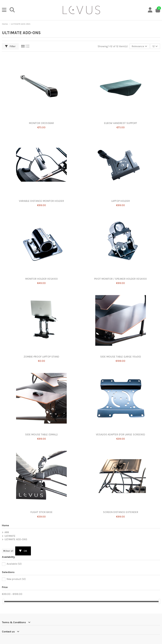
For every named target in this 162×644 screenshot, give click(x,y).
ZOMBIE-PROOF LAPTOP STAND (41, 357)
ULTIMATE (10, 536)
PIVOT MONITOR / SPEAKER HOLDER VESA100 (120, 279)
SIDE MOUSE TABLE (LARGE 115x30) (121, 357)
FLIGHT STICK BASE (42, 512)
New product (16, 579)
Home (5, 525)
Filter (10, 46)
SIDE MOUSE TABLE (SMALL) (41, 434)
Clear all (8, 551)
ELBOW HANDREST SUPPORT (121, 123)
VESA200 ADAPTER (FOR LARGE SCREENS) (120, 434)
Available (14, 564)
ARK (7, 532)
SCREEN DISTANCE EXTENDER (121, 512)
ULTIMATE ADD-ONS (16, 539)
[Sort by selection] (140, 46)
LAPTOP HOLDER (121, 201)
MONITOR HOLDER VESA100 (42, 279)
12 (155, 46)
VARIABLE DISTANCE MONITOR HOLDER (41, 201)
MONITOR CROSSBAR (41, 123)
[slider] (3, 601)
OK (23, 551)
